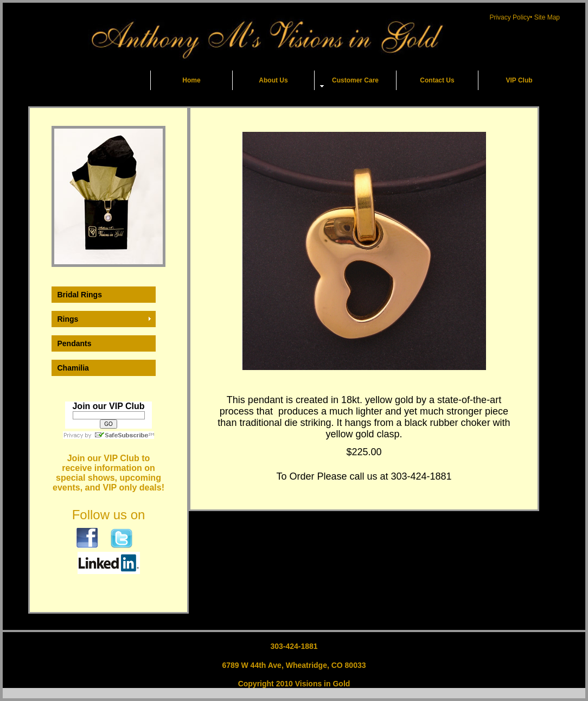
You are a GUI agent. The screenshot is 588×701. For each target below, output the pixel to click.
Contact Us (437, 80)
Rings (68, 319)
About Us (273, 80)
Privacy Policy (510, 17)
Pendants (75, 343)
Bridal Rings (80, 295)
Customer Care (355, 80)
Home (191, 80)
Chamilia (73, 368)
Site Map (547, 17)
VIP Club (519, 80)
